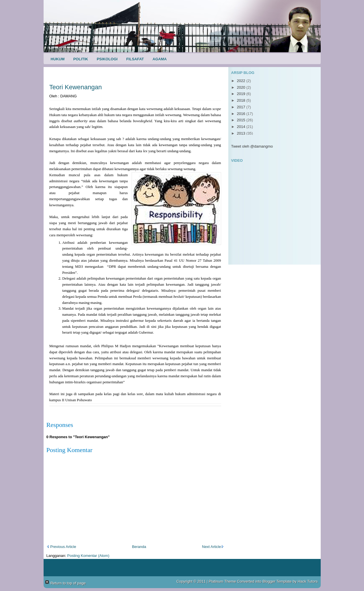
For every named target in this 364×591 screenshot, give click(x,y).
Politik (81, 59)
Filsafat (135, 59)
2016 (242, 114)
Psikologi (107, 59)
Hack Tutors (308, 581)
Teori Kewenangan (76, 87)
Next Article (213, 547)
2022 (242, 81)
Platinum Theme (222, 581)
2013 (242, 133)
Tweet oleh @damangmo (252, 146)
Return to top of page (68, 583)
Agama (160, 59)
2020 (242, 87)
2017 (242, 107)
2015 (242, 120)
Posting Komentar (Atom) (88, 556)
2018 (242, 100)
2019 (242, 94)
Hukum (58, 59)
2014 (242, 127)
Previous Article (61, 547)
